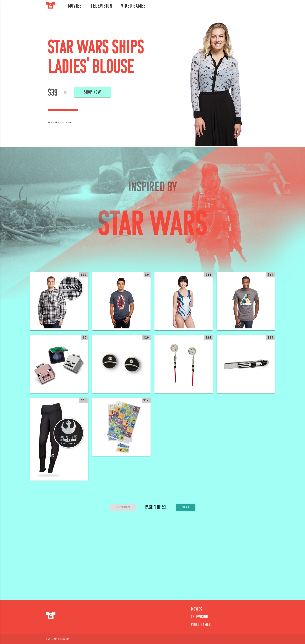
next (186, 507)
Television (102, 6)
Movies (75, 6)
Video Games (134, 6)
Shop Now (92, 92)
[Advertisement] (153, 557)
